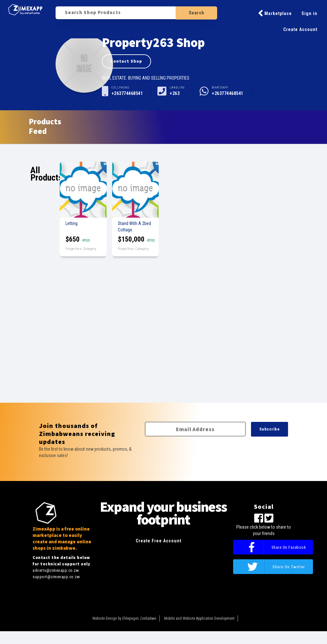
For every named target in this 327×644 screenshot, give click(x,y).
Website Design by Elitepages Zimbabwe (124, 618)
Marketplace (275, 13)
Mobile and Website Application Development (199, 618)
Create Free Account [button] (159, 541)
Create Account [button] (300, 29)
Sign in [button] (309, 13)
